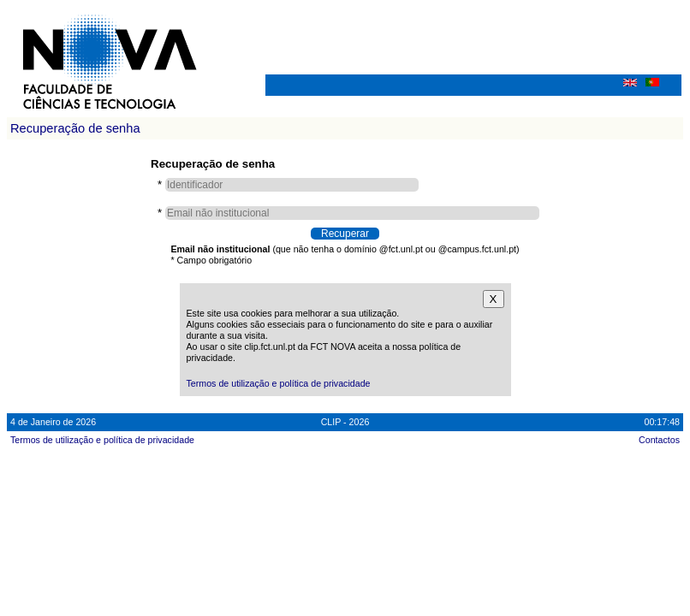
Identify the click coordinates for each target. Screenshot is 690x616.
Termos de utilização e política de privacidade (279, 383)
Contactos (659, 440)
